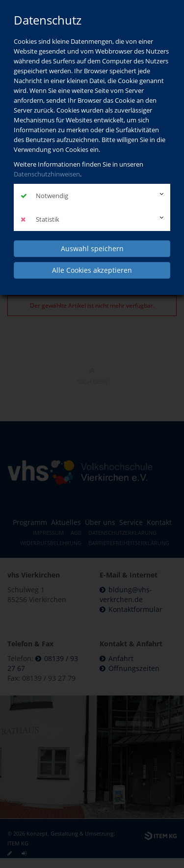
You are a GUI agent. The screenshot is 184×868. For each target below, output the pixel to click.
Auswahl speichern (92, 248)
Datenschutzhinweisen (47, 174)
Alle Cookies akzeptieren (92, 270)
